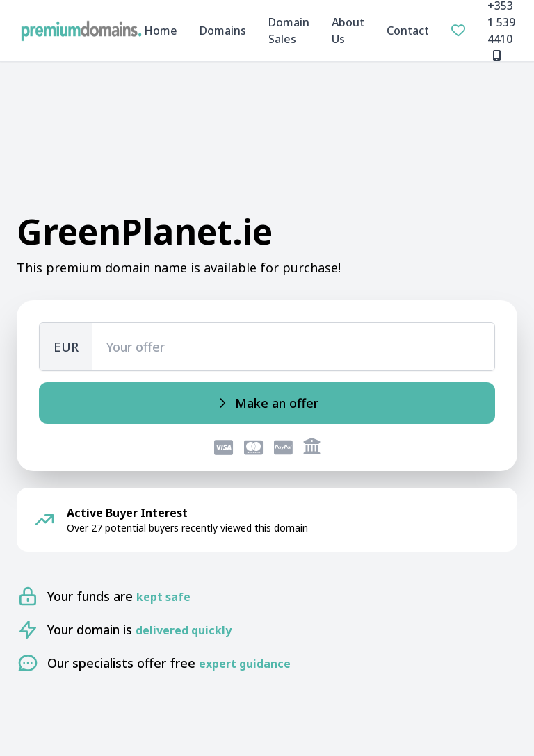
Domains (223, 31)
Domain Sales (289, 31)
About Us (348, 31)
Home (161, 31)
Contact (408, 31)
